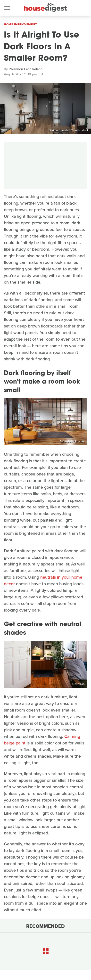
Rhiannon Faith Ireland (26, 69)
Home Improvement (20, 24)
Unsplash (79, 684)
